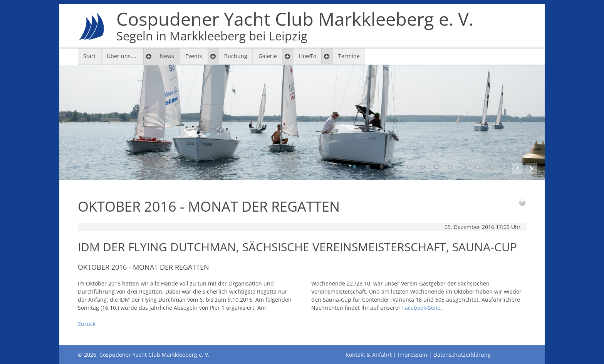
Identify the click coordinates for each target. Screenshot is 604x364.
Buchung (236, 56)
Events (194, 56)
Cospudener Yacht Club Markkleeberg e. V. (295, 26)
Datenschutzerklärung (462, 355)
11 (491, 167)
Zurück (87, 324)
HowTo (308, 56)
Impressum (413, 355)
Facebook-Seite (421, 308)
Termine (349, 56)
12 (505, 167)
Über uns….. (122, 56)
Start (89, 56)
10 (477, 167)
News (167, 56)
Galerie (268, 56)
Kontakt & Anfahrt (369, 355)
